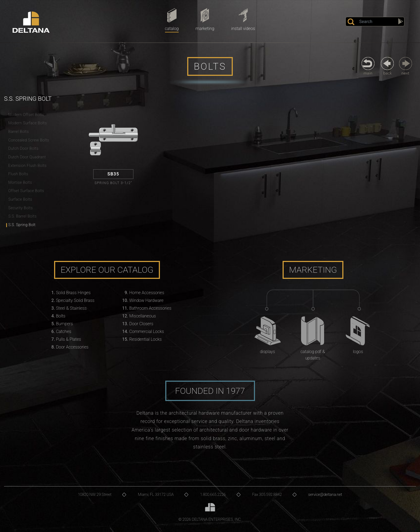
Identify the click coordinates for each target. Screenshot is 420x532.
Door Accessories (72, 347)
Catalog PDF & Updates (313, 355)
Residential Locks (146, 339)
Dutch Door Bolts (23, 149)
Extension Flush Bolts (27, 166)
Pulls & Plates (69, 339)
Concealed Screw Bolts (29, 140)
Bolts (61, 316)
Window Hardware (147, 300)
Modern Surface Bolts (28, 123)
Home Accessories (147, 293)
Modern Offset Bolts (26, 115)
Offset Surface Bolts (26, 191)
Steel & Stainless (71, 308)
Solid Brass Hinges (73, 293)
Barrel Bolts (19, 132)
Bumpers (64, 324)
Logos (358, 352)
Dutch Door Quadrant (27, 157)
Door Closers (141, 324)
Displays (267, 352)
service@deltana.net (325, 495)
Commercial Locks (147, 331)
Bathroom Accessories (150, 308)
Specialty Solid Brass (75, 300)
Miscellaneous (143, 316)
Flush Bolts (18, 174)
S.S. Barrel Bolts (22, 216)
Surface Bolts (20, 199)
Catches (64, 331)
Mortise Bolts (20, 183)
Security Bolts (21, 208)
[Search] (375, 22)
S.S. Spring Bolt (22, 225)
